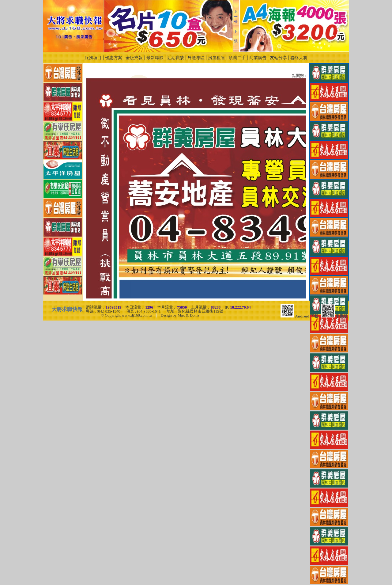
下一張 (236, 36)
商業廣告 (258, 58)
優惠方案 (114, 58)
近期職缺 (175, 58)
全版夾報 (134, 58)
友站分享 (278, 58)
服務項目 (93, 58)
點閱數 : (299, 76)
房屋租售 (217, 58)
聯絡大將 (299, 58)
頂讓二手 (237, 58)
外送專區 (196, 58)
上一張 (236, 17)
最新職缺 (155, 58)
